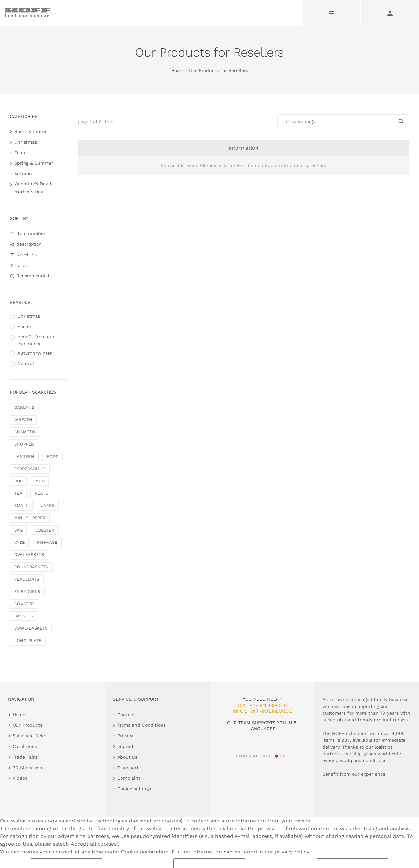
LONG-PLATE (28, 641)
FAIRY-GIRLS (27, 591)
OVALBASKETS (29, 555)
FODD (53, 456)
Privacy (125, 736)
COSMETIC (25, 432)
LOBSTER (45, 530)
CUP (18, 481)
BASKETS (24, 616)
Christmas (26, 142)
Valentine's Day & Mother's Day (33, 188)
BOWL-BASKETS (31, 628)
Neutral (26, 363)
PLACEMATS (27, 579)
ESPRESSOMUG (30, 469)
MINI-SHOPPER (30, 518)
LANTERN (24, 456)
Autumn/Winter (35, 353)
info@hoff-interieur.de (262, 711)
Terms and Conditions (141, 725)
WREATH (23, 420)
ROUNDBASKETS (31, 567)
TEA (18, 493)
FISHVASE (47, 542)
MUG (40, 481)
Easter (21, 153)
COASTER (24, 604)
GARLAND (24, 407)
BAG (18, 530)
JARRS (48, 506)
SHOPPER (24, 444)
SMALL (21, 506)
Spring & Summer (34, 163)
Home (178, 70)
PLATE (41, 493)
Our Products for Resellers (219, 70)
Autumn (23, 174)
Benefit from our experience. (36, 340)
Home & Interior (32, 131)
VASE (19, 542)
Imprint (126, 746)
